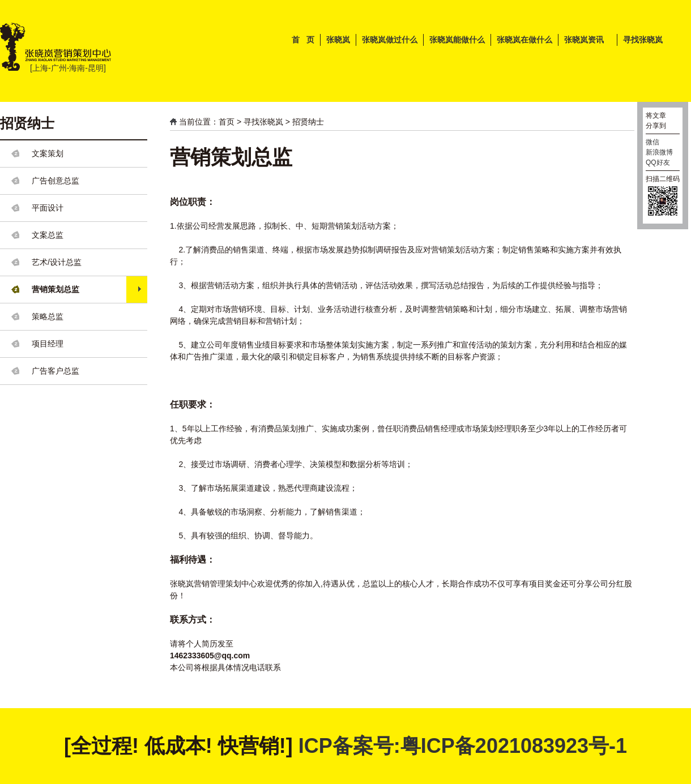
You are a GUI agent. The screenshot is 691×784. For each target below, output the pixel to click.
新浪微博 (659, 152)
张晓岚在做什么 (524, 40)
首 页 (303, 40)
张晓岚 (338, 40)
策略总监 (48, 316)
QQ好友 (658, 162)
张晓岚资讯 (584, 40)
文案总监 (48, 235)
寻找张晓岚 (643, 40)
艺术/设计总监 (57, 262)
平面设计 (48, 208)
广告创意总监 (56, 181)
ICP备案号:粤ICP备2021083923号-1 (463, 746)
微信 (652, 142)
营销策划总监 (56, 289)
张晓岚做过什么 (390, 40)
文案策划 (48, 153)
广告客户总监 (56, 371)
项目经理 (48, 344)
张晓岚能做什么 (457, 40)
